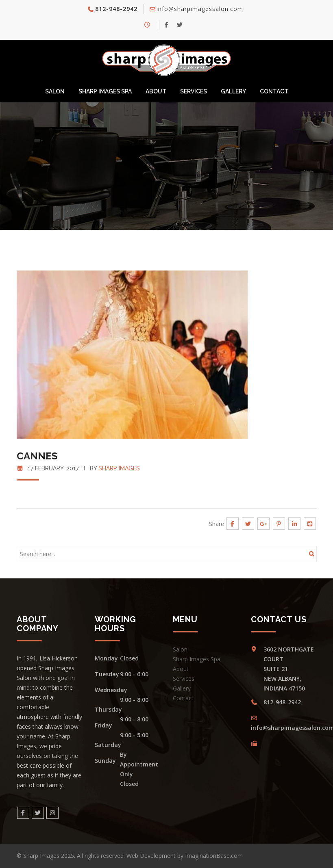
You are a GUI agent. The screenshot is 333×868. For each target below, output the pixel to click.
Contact (274, 91)
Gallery (233, 91)
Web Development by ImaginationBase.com (185, 856)
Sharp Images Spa (105, 91)
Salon (55, 91)
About (156, 91)
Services (194, 91)
